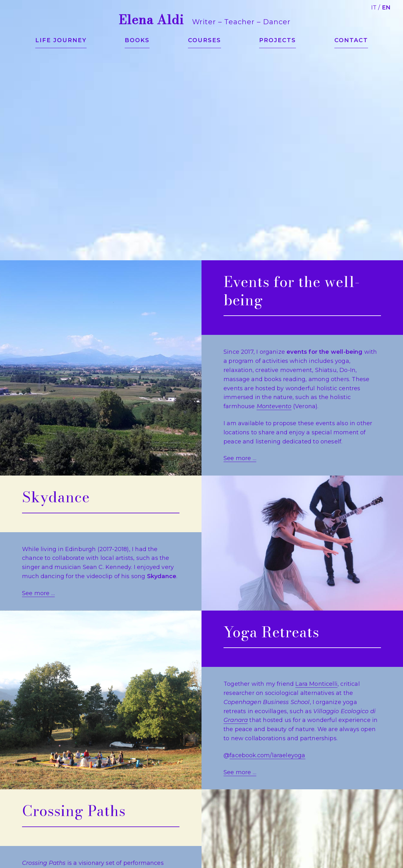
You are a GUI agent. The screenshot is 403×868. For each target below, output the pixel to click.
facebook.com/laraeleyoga (267, 755)
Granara (236, 720)
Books (137, 40)
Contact (351, 40)
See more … (240, 458)
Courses (204, 40)
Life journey (61, 40)
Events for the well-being (292, 291)
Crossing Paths (74, 811)
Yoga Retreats (271, 632)
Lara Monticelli (316, 684)
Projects (278, 40)
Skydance (56, 497)
